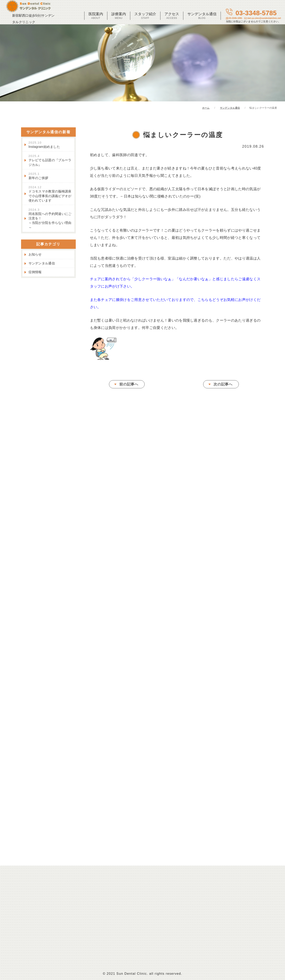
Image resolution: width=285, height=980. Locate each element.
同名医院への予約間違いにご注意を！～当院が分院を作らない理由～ (50, 220)
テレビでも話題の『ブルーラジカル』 (50, 162)
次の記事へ (223, 386)
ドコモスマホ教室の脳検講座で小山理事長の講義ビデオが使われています (50, 196)
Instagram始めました (44, 147)
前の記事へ (129, 386)
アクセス (172, 16)
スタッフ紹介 (145, 16)
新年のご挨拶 (38, 178)
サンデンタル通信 (202, 16)
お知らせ (35, 256)
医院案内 (96, 16)
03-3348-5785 (253, 16)
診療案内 (119, 16)
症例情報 (35, 274)
